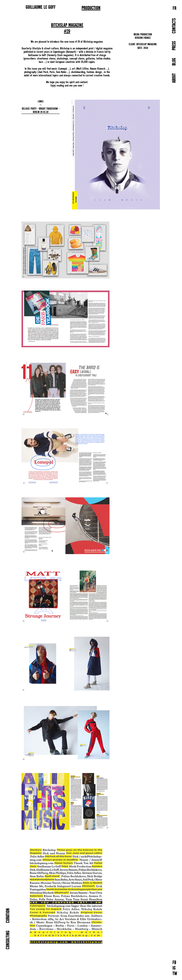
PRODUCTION (91, 8)
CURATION (8, 916)
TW (175, 974)
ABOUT (174, 78)
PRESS (174, 46)
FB (174, 963)
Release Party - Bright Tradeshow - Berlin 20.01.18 (41, 110)
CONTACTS (174, 26)
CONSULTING (8, 940)
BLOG (174, 62)
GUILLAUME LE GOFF (41, 7)
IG (174, 968)
